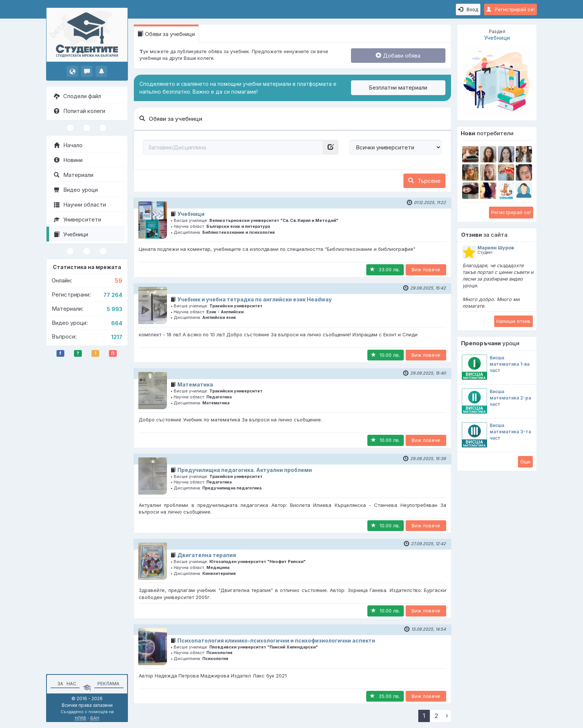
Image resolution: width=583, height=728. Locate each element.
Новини (68, 160)
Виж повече (426, 269)
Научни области (80, 205)
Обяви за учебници (166, 34)
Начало (68, 145)
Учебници (71, 234)
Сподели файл (78, 96)
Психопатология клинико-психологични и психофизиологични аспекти (276, 640)
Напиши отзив (513, 321)
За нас (66, 684)
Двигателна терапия (207, 555)
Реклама (108, 684)
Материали (74, 175)
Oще (525, 462)
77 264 (113, 295)
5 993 (115, 309)
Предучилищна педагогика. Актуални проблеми (245, 470)
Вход (468, 9)
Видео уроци (76, 190)
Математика (195, 384)
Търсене (424, 181)
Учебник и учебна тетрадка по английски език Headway (255, 299)
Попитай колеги (80, 111)
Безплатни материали (398, 88)
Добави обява (398, 56)
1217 (117, 337)
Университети (78, 219)
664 (117, 323)
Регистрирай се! (510, 9)
